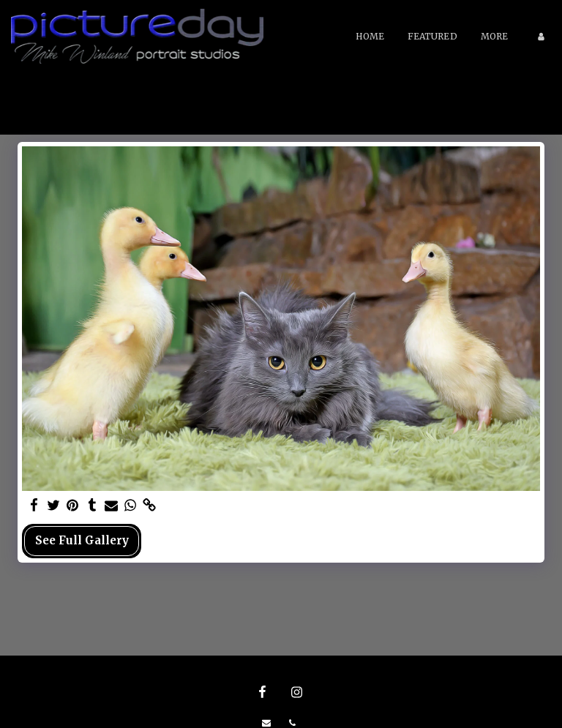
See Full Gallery (82, 540)
